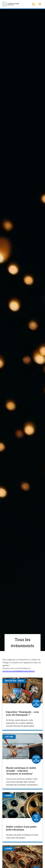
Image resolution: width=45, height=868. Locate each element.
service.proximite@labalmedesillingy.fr (19, 671)
